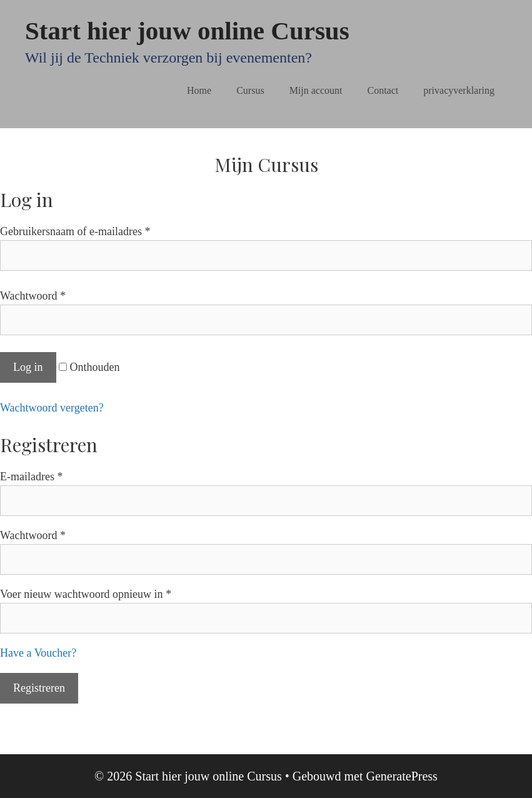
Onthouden (89, 367)
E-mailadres (31, 477)
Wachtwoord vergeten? (52, 408)
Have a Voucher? (38, 653)
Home (199, 90)
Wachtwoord (33, 296)
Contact (383, 90)
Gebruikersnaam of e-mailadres (75, 231)
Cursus (250, 90)
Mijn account (316, 90)
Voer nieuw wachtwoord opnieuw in (86, 594)
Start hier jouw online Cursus (187, 31)
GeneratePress (401, 776)
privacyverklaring (459, 90)
